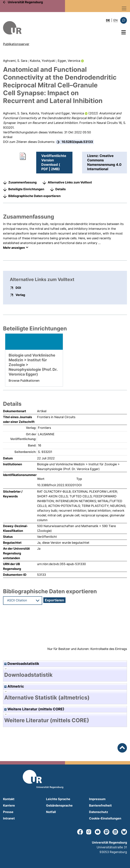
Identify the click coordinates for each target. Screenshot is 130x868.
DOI (18, 288)
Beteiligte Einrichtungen (26, 189)
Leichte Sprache (58, 799)
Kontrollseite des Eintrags (109, 649)
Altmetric (14, 686)
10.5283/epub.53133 (77, 142)
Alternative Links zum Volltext (70, 182)
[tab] (65, 675)
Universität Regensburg (25, 2)
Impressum (97, 799)
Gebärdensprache (59, 805)
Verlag (20, 295)
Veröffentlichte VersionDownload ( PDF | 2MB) (54, 162)
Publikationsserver (16, 44)
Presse (8, 812)
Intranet (9, 818)
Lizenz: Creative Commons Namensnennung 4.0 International (104, 162)
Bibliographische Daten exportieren (34, 196)
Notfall (51, 812)
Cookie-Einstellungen (105, 818)
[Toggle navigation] (124, 8)
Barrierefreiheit (100, 805)
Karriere (9, 805)
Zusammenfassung (22, 182)
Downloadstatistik (22, 664)
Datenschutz (99, 812)
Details (61, 189)
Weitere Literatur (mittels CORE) (34, 709)
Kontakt (9, 799)
